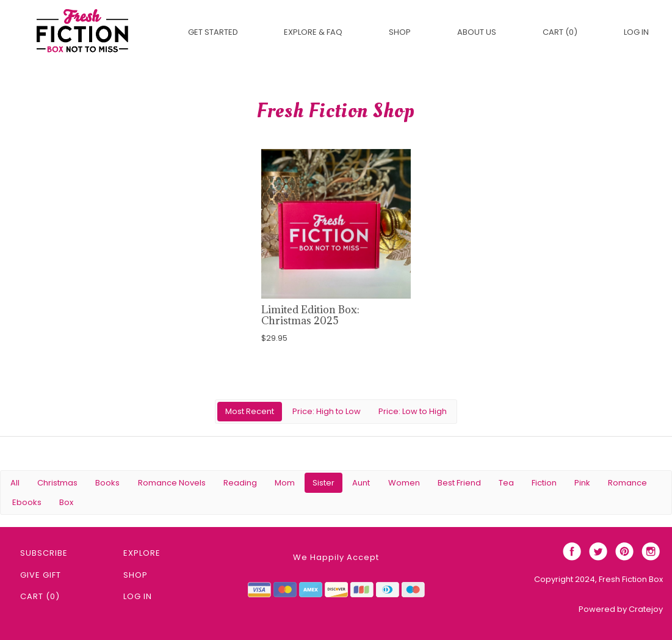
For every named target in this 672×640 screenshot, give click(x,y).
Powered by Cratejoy (621, 609)
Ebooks (27, 502)
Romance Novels (172, 483)
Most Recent (250, 411)
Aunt (361, 483)
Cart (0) (560, 32)
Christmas (57, 483)
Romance (627, 483)
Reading (240, 483)
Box (66, 502)
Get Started (213, 32)
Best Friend (459, 483)
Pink (582, 483)
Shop (400, 32)
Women (404, 483)
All (15, 483)
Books (107, 483)
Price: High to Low (327, 411)
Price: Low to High (413, 411)
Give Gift (41, 575)
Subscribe (44, 553)
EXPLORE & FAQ (313, 32)
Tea (506, 483)
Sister (323, 483)
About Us (477, 32)
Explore (142, 553)
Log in (636, 32)
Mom (285, 483)
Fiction (544, 483)
